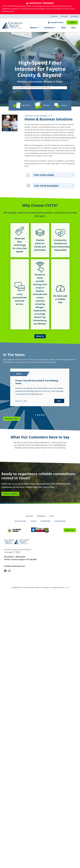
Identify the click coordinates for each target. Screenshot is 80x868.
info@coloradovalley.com (15, 566)
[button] (36, 415)
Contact (72, 22)
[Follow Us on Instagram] (9, 571)
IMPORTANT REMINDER (42, 3)
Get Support (74, 16)
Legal (67, 587)
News (74, 28)
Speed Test (70, 530)
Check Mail (64, 16)
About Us (40, 336)
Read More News (11, 419)
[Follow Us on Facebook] (5, 571)
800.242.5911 (21, 557)
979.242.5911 (9, 557)
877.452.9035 (32, 559)
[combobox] (40, 88)
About (64, 28)
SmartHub (54, 16)
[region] (40, 392)
